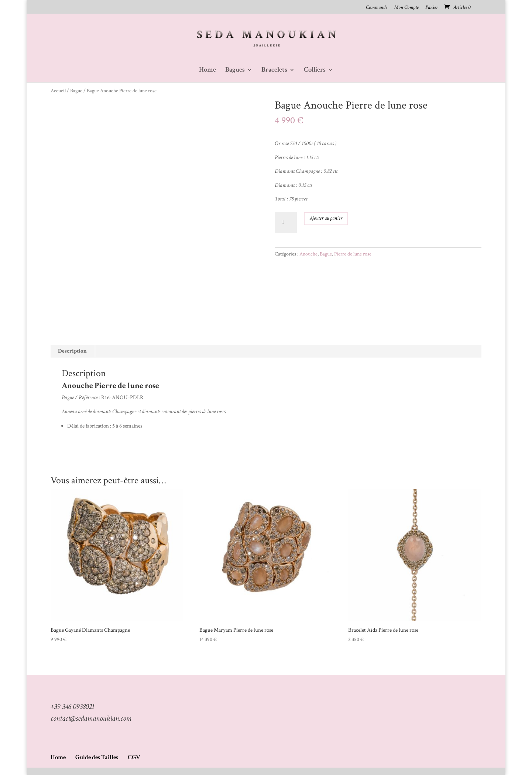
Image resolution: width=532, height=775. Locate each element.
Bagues (235, 71)
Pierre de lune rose (353, 254)
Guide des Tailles (97, 757)
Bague (76, 91)
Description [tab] (72, 351)
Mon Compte (406, 8)
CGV (134, 757)
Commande (377, 8)
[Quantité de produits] (286, 223)
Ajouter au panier (326, 218)
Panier (432, 8)
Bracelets (274, 71)
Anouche (308, 254)
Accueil (58, 91)
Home (207, 71)
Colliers (315, 71)
